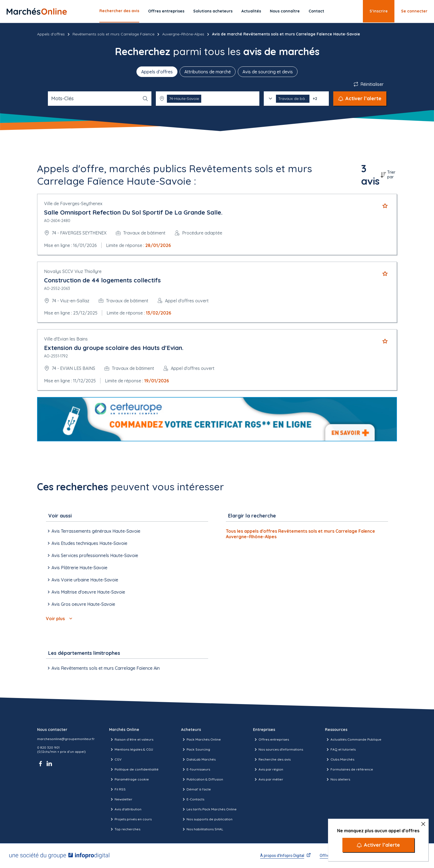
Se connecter (414, 11)
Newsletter (121, 799)
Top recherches (125, 829)
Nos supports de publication (207, 819)
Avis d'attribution (125, 809)
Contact (316, 11)
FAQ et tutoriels (340, 749)
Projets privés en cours (130, 819)
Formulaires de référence (349, 769)
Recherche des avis (272, 759)
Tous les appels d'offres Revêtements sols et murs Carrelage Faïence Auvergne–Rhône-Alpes (300, 534)
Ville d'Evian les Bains (66, 339)
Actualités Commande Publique (353, 740)
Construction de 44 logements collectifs (102, 280)
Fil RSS (117, 789)
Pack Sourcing (196, 749)
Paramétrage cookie (129, 779)
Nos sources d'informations (278, 749)
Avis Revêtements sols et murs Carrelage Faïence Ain (103, 668)
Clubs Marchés (340, 759)
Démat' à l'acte (196, 789)
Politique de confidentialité (134, 769)
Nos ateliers (338, 779)
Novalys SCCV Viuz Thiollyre (73, 271)
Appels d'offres (51, 34)
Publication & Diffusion (202, 779)
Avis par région (268, 769)
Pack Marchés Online (201, 740)
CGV (115, 759)
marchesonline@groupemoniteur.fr (66, 739)
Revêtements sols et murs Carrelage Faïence (113, 34)
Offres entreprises (166, 11)
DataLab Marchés (198, 759)
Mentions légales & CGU (131, 749)
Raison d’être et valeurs (131, 740)
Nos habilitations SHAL (202, 829)
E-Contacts (193, 799)
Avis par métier (268, 779)
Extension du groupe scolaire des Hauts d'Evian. (114, 348)
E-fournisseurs (196, 769)
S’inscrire (379, 11)
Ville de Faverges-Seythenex (73, 204)
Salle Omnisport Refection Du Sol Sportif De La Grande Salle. (133, 212)
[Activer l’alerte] (378, 845)
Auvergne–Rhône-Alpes (183, 34)
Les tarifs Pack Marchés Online (209, 809)
